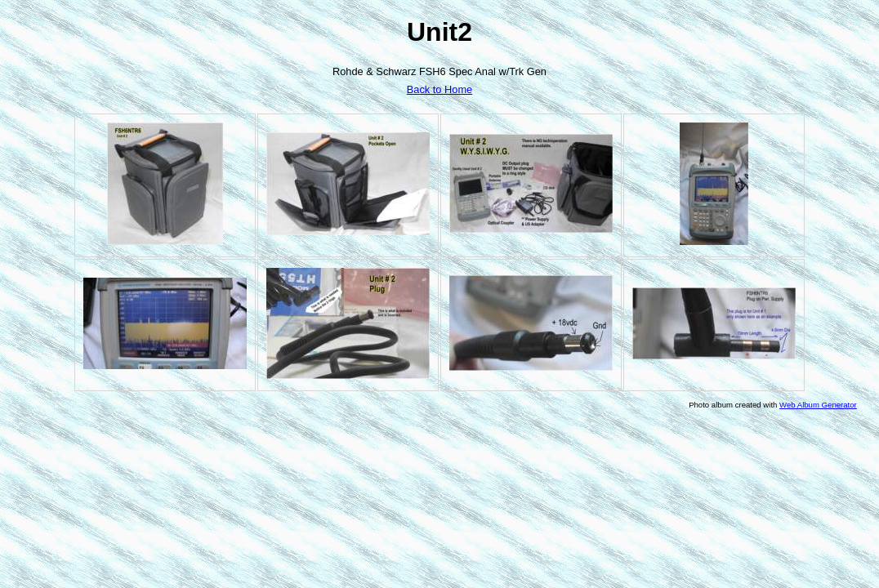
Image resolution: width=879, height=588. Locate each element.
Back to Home (439, 89)
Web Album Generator (818, 405)
